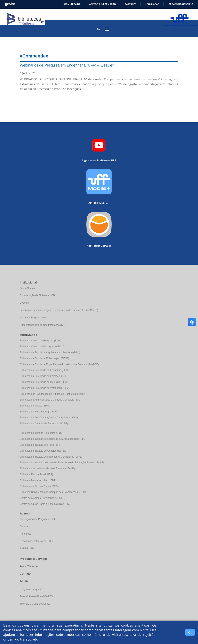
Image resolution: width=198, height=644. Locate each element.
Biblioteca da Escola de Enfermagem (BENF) (45, 358)
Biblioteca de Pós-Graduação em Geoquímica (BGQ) (49, 418)
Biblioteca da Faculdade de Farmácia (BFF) (44, 376)
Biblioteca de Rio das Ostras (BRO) (39, 486)
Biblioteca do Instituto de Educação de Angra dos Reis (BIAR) (54, 439)
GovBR (10, 4)
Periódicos (26, 534)
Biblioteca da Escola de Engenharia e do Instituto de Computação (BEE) (59, 364)
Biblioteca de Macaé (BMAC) (36, 406)
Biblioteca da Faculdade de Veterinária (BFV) (45, 388)
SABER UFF (27, 549)
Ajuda (24, 581)
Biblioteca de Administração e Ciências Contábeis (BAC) (51, 400)
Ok (190, 632)
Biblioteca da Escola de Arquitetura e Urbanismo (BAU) (50, 352)
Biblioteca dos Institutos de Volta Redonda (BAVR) (47, 468)
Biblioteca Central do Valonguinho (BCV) (42, 347)
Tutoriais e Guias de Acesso (35, 604)
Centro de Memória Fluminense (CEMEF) (43, 498)
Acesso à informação (102, 4)
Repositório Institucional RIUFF (37, 541)
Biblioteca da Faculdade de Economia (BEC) (44, 370)
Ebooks (24, 526)
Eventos (24, 303)
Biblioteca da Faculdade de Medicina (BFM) (44, 382)
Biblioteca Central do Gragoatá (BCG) (41, 341)
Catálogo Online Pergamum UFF (38, 519)
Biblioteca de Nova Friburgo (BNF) (39, 412)
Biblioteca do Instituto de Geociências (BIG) (44, 451)
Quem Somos (27, 288)
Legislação (152, 4)
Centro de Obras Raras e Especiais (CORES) (45, 504)
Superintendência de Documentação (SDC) (44, 325)
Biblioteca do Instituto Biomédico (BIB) (41, 433)
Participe (131, 4)
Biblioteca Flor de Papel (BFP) (36, 474)
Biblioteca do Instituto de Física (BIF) (40, 445)
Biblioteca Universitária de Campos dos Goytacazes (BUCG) (53, 492)
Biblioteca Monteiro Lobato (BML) (38, 480)
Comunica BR (72, 4)
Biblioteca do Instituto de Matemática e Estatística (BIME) (51, 457)
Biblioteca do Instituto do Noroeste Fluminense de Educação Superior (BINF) (62, 463)
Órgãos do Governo (181, 4)
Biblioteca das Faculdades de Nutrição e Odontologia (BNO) (53, 394)
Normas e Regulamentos (34, 318)
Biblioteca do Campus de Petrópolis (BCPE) (44, 424)
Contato (25, 574)
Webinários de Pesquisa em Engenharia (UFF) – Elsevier (67, 65)
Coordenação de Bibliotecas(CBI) (38, 295)
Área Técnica (29, 566)
